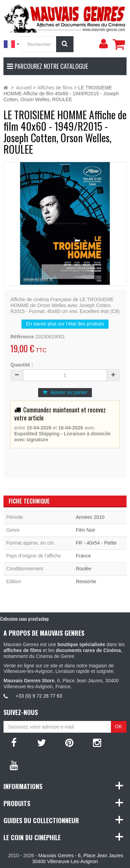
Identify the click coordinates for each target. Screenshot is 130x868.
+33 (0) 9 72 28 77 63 (39, 696)
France (84, 556)
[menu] (103, 44)
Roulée (84, 569)
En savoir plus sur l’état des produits (65, 324)
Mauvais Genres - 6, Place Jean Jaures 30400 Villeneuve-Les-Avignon (78, 858)
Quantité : (22, 365)
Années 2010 (90, 517)
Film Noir (86, 530)
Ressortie (86, 581)
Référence (22, 337)
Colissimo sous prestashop (24, 618)
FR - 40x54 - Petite (96, 543)
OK (119, 726)
